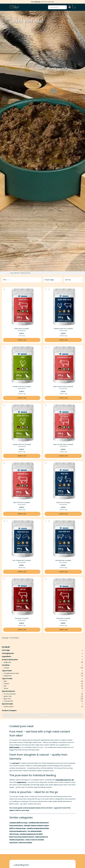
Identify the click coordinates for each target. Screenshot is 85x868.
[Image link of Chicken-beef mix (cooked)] (63, 307)
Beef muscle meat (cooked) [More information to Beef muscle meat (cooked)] (63, 387)
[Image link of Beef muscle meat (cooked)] (63, 365)
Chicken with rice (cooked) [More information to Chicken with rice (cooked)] (22, 444)
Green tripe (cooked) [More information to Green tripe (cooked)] (22, 329)
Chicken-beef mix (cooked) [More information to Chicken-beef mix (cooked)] (63, 329)
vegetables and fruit (63, 780)
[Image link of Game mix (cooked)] (63, 481)
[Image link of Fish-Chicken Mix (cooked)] (22, 539)
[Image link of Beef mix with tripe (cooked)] (63, 423)
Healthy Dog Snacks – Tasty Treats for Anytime (27, 840)
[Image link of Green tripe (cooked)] (22, 307)
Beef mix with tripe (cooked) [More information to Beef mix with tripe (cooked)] (63, 444)
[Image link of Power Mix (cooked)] (63, 597)
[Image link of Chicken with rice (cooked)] (22, 423)
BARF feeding (14, 747)
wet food (16, 763)
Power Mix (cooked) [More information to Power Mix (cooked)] (63, 618)
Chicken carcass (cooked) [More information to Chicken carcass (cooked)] (22, 387)
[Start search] (66, 7)
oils (73, 780)
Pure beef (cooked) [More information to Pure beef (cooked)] (22, 618)
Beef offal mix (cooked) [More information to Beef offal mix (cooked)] (22, 502)
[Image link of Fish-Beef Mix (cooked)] (63, 539)
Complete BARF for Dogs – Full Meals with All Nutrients (29, 823)
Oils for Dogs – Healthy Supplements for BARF (26, 834)
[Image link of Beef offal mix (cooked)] (22, 481)
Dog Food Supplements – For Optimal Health (26, 831)
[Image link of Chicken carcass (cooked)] (22, 365)
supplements (21, 782)
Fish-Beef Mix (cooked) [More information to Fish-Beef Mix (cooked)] (63, 560)
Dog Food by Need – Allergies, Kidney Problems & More (29, 825)
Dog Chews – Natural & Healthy (21, 843)
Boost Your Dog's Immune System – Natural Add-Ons (29, 837)
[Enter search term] (57, 7)
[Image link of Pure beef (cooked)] (22, 597)
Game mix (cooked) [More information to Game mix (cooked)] (63, 502)
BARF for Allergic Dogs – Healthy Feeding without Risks (29, 828)
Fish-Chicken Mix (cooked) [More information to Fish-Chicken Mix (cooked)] (22, 560)
